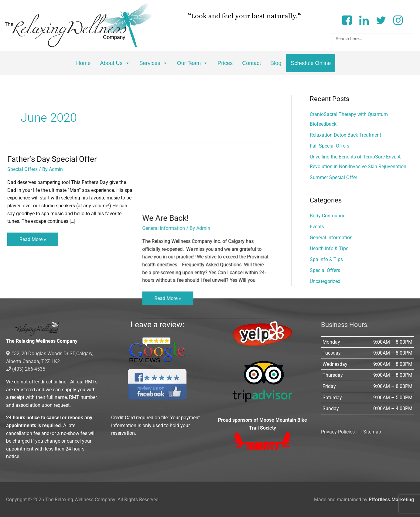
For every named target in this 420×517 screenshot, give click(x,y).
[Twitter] (381, 20)
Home (84, 63)
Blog (276, 63)
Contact (251, 63)
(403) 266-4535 (26, 369)
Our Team (193, 63)
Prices (225, 63)
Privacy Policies (338, 432)
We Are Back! (169, 159)
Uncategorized (325, 281)
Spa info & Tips (326, 259)
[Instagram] (398, 20)
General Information (167, 169)
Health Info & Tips (329, 248)
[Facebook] (347, 20)
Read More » (33, 237)
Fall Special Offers (330, 146)
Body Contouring (328, 216)
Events (317, 227)
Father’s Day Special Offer (52, 159)
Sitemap (372, 432)
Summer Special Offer (333, 177)
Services (154, 63)
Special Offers (22, 169)
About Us (115, 63)
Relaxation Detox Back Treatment (345, 135)
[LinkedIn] (364, 20)
